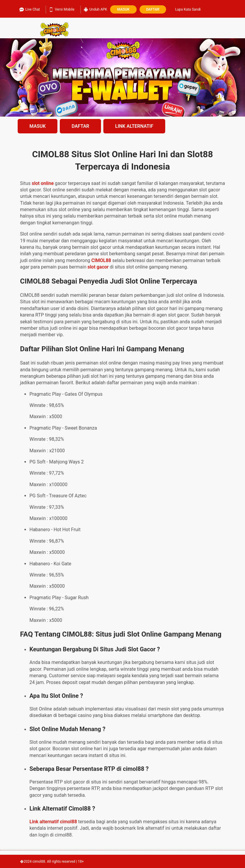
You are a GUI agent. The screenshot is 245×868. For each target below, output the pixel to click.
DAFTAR (80, 126)
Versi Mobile (62, 9)
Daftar (153, 9)
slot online (43, 183)
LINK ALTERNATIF (134, 126)
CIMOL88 (101, 260)
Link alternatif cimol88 (53, 822)
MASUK (38, 126)
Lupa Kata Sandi (188, 9)
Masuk (123, 9)
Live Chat (30, 9)
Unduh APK (95, 9)
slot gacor (98, 267)
